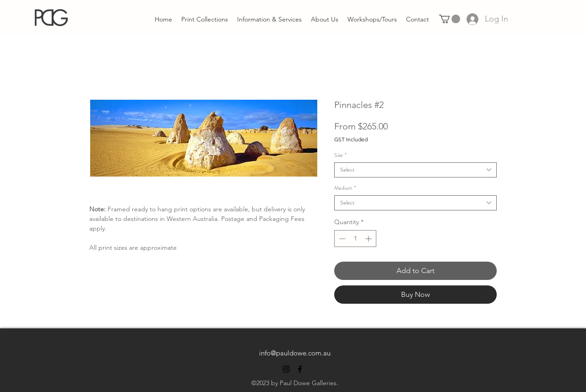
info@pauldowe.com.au (295, 353)
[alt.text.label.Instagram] (286, 369)
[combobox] (415, 170)
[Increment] (369, 239)
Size (340, 155)
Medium (345, 188)
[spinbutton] (355, 239)
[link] (450, 19)
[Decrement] (341, 239)
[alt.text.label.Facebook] (300, 369)
